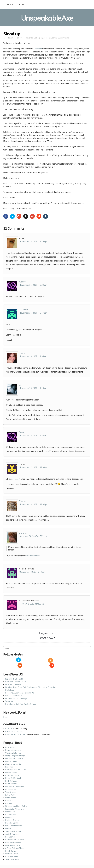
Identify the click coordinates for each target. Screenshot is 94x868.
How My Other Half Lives (15, 764)
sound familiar (33, 556)
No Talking (10, 685)
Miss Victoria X (11, 767)
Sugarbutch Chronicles (15, 803)
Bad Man (9, 798)
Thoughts (29, 38)
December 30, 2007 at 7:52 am (33, 536)
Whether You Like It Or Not (16, 801)
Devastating (10, 742)
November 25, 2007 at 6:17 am (33, 313)
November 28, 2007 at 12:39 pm (34, 504)
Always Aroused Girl (13, 759)
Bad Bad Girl (10, 831)
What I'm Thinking (13, 679)
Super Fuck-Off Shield (14, 673)
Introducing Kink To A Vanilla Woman (21, 699)
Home (10, 5)
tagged (44, 38)
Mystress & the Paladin (15, 781)
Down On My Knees (13, 837)
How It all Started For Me (16, 676)
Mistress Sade (11, 756)
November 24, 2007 (15, 38)
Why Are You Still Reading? (16, 693)
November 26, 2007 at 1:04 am (33, 356)
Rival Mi (9, 723)
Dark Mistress (11, 775)
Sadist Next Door (12, 854)
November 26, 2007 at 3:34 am (33, 435)
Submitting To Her (13, 826)
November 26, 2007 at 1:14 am (33, 388)
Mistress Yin (10, 806)
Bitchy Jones (11, 809)
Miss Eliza (9, 812)
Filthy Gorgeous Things (15, 750)
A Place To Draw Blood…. (16, 843)
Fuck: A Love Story (13, 840)
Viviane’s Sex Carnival (14, 753)
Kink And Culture (12, 770)
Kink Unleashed (12, 851)
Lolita (22, 353)
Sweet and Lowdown (14, 820)
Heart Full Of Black (13, 773)
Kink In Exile (10, 795)
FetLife (8, 823)
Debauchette (11, 784)
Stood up (9, 696)
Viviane (23, 501)
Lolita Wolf (10, 789)
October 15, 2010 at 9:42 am (32, 572)
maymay (23, 533)
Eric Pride (9, 761)
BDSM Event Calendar (14, 726)
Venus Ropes (11, 792)
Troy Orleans (11, 787)
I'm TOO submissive (14, 690)
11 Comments (64, 38)
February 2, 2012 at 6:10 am (32, 604)
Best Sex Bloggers (13, 815)
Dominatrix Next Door (15, 834)
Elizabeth (24, 310)
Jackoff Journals (12, 829)
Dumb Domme (11, 778)
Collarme (38, 49)
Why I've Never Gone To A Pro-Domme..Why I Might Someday (30, 682)
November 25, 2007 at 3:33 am (33, 285)
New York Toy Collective (15, 729)
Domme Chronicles (13, 745)
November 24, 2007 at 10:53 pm (34, 241)
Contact (20, 5)
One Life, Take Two (13, 747)
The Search (52, 38)
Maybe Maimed (11, 848)
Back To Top (47, 864)
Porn (5, 712)
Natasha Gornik (12, 817)
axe (5, 38)
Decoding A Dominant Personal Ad (20, 687)
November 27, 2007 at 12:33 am (34, 467)
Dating (37, 38)
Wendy (22, 282)
